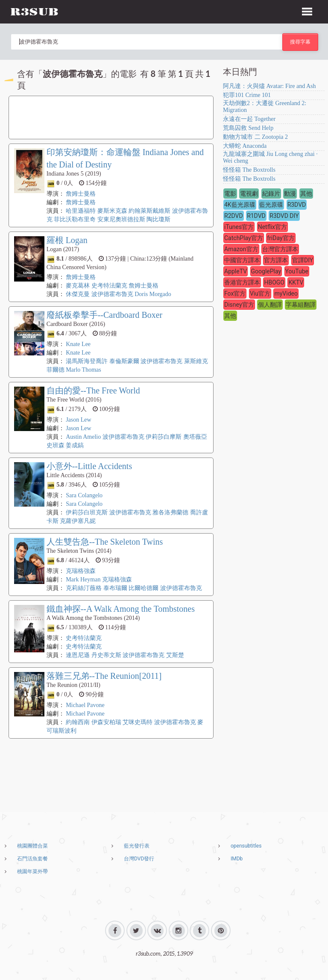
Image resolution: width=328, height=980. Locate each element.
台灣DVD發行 (139, 859)
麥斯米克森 (112, 211)
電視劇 (249, 194)
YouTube (297, 271)
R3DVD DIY (284, 216)
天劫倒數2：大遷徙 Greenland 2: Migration (265, 107)
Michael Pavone (85, 705)
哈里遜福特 (81, 211)
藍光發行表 (137, 846)
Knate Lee (78, 344)
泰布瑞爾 (116, 588)
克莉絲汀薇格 (84, 588)
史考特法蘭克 (109, 286)
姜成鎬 (75, 445)
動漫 (290, 194)
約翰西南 (78, 722)
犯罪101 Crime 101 (247, 95)
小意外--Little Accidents (89, 466)
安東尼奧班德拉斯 (121, 219)
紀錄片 (271, 194)
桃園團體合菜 (32, 846)
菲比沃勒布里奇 (75, 219)
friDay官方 (281, 238)
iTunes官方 (239, 227)
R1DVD (256, 216)
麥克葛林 (78, 286)
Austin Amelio (83, 437)
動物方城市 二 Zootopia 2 (255, 137)
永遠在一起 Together (249, 119)
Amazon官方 (241, 249)
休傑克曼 (78, 294)
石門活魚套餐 (32, 859)
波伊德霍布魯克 (112, 294)
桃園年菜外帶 (32, 871)
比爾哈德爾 (143, 588)
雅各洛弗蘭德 (170, 512)
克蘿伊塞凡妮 (78, 521)
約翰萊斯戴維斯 (149, 211)
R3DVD (297, 205)
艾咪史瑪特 (138, 722)
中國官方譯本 (242, 260)
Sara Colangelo (84, 495)
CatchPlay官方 (244, 238)
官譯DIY (303, 260)
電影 (230, 194)
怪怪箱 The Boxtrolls (249, 170)
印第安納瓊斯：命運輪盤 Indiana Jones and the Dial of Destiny (125, 158)
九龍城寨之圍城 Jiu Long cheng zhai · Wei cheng (270, 157)
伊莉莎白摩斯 (164, 437)
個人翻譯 (270, 305)
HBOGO (274, 282)
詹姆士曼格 (81, 194)
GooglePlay (266, 271)
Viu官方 (260, 293)
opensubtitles (246, 846)
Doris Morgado (153, 294)
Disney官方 (239, 305)
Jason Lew (79, 420)
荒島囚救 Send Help (248, 128)
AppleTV (236, 271)
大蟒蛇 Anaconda (245, 146)
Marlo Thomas (83, 370)
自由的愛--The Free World (93, 390)
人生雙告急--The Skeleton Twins (105, 542)
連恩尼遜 (78, 655)
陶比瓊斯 (158, 219)
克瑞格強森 (81, 571)
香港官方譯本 (242, 282)
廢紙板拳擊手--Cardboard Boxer (105, 315)
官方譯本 (276, 260)
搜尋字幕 (300, 42)
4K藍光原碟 (240, 205)
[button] (307, 10)
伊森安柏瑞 (106, 722)
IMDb (237, 859)
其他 (306, 194)
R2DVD (234, 216)
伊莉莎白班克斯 (87, 512)
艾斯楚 (175, 655)
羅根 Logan (67, 240)
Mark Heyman (83, 579)
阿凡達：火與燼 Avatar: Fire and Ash (269, 86)
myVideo (286, 293)
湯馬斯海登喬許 (87, 361)
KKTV (296, 282)
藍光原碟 (271, 205)
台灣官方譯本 (280, 249)
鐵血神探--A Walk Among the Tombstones (121, 609)
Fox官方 (235, 293)
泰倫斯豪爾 (124, 361)
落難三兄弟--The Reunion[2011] (104, 676)
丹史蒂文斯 (106, 655)
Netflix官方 (272, 227)
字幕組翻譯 (301, 305)
